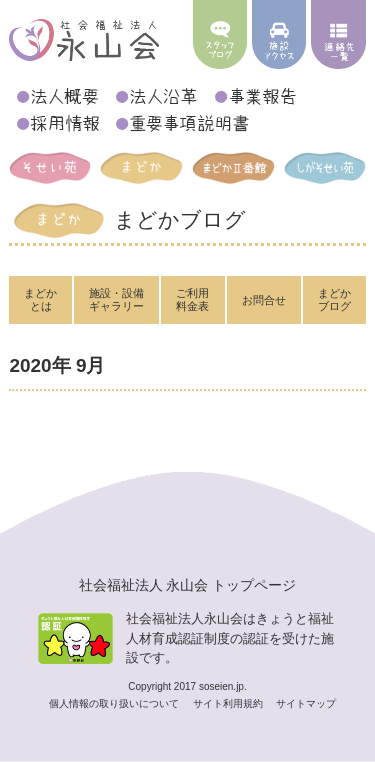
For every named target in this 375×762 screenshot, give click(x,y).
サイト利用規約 (229, 703)
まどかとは (40, 299)
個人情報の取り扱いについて (115, 703)
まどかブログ (334, 299)
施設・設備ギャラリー (116, 299)
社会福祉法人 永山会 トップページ (188, 585)
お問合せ (264, 300)
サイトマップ (306, 703)
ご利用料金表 (192, 299)
